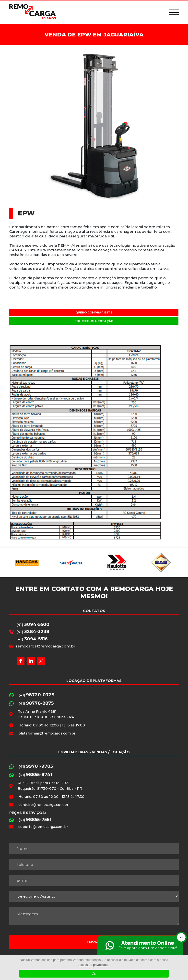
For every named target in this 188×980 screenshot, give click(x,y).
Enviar (94, 942)
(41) (33, 624)
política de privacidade (94, 965)
